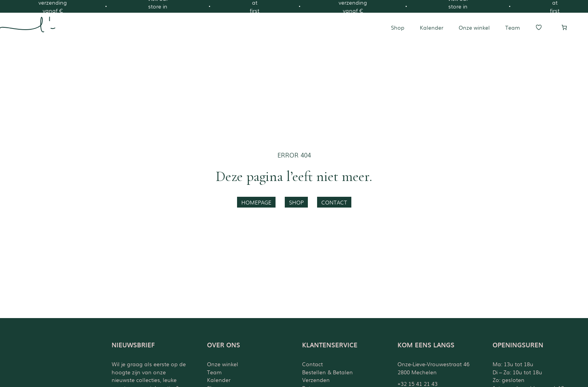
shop (296, 202)
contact (334, 202)
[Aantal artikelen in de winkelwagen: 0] (564, 27)
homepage (256, 202)
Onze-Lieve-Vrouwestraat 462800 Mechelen (433, 368)
